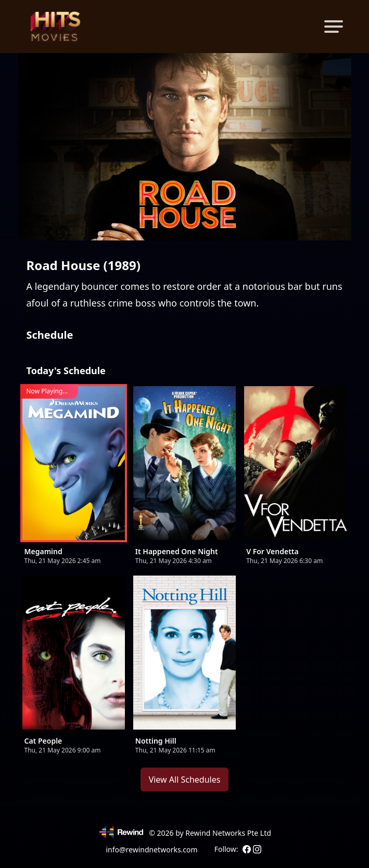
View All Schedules (185, 780)
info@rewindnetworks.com (151, 850)
